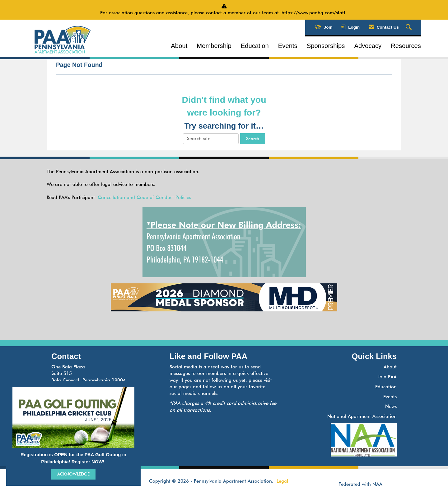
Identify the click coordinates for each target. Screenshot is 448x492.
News (391, 406)
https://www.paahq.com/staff (315, 13)
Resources (406, 46)
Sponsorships (326, 46)
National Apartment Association (362, 416)
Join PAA (387, 377)
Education (255, 46)
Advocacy (368, 46)
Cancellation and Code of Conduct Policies (144, 197)
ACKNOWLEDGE (73, 474)
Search (253, 139)
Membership (214, 46)
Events (288, 46)
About (179, 46)
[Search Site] (409, 27)
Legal (282, 481)
